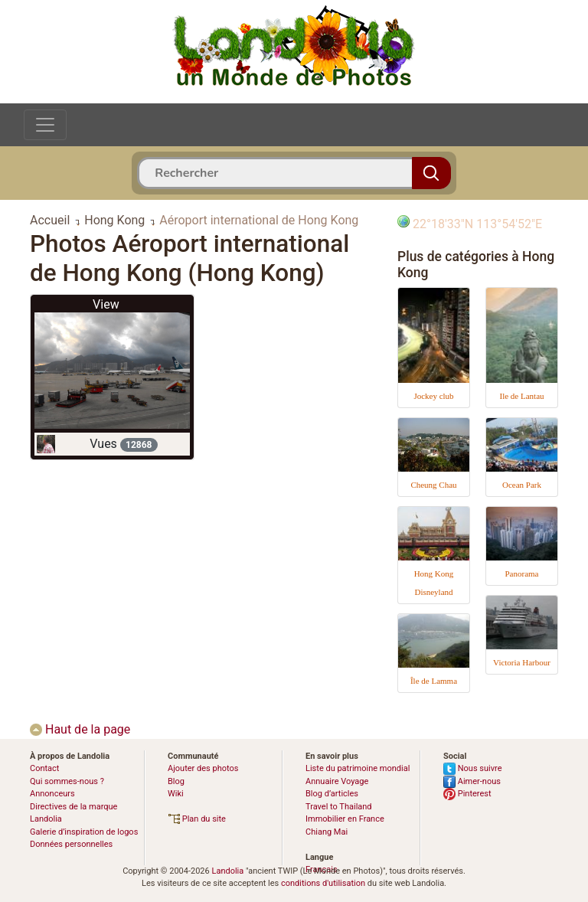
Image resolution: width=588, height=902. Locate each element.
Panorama (522, 574)
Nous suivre (473, 768)
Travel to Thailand (339, 807)
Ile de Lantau (521, 396)
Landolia (227, 871)
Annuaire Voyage (337, 781)
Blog (176, 781)
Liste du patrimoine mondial (358, 768)
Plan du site (197, 819)
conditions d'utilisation (323, 883)
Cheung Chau (433, 485)
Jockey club (433, 396)
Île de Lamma (434, 681)
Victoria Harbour (522, 662)
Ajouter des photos (203, 768)
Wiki (176, 794)
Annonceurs (52, 794)
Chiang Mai (327, 832)
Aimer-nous (472, 781)
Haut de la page (80, 729)
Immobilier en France (345, 819)
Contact (44, 768)
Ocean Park (522, 485)
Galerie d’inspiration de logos (84, 832)
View (106, 304)
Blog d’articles (332, 794)
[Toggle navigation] (45, 125)
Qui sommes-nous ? (67, 781)
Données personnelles (71, 844)
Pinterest (467, 794)
